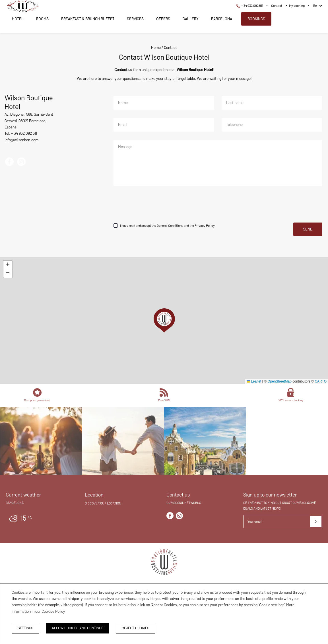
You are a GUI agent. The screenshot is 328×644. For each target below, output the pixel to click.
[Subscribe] (316, 522)
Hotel (18, 19)
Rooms (42, 19)
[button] (164, 320)
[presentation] (156, 205)
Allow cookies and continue (78, 628)
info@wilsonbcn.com (21, 140)
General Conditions (170, 226)
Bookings (256, 19)
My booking (297, 6)
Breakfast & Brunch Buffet (88, 19)
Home (156, 47)
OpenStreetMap (279, 381)
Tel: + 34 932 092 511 (21, 133)
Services (135, 19)
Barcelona (222, 19)
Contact (277, 6)
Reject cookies (136, 628)
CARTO (321, 381)
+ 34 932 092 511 (250, 6)
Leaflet (254, 381)
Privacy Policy (205, 226)
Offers (163, 19)
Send (308, 229)
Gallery (191, 19)
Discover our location (103, 503)
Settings (25, 628)
